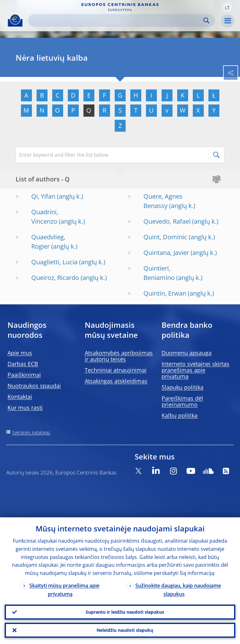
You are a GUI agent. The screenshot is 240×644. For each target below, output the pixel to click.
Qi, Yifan (43, 196)
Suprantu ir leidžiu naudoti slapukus (125, 612)
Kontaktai (20, 397)
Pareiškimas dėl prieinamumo (182, 401)
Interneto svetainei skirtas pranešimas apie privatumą (195, 370)
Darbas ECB (23, 364)
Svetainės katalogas (31, 432)
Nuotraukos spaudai (34, 386)
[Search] (117, 20)
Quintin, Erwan (165, 293)
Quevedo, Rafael (167, 221)
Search (206, 20)
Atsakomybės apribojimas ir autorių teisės (119, 356)
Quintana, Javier (166, 253)
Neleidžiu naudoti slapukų (125, 630)
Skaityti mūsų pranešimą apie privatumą (64, 590)
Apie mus (20, 353)
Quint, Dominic (165, 237)
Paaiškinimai (24, 375)
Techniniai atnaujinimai (116, 370)
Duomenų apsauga (187, 353)
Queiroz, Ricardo (55, 278)
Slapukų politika (182, 387)
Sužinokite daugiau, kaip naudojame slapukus (178, 590)
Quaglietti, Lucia (54, 262)
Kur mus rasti (25, 408)
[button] (227, 7)
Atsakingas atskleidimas (116, 381)
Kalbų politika (180, 415)
